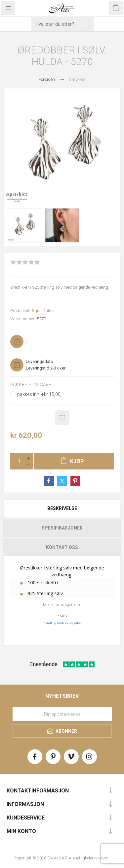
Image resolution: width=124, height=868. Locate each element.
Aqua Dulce (42, 311)
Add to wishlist (62, 418)
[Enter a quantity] (17, 461)
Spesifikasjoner (62, 528)
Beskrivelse (62, 508)
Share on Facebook (49, 481)
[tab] (62, 508)
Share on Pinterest (75, 481)
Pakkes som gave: (31, 385)
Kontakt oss (62, 547)
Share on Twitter (62, 481)
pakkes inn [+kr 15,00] (39, 394)
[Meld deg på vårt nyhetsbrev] (62, 714)
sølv (64, 615)
